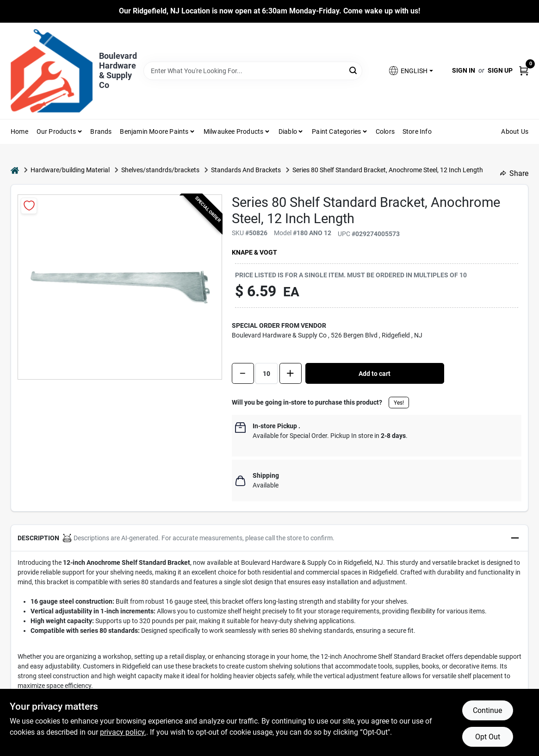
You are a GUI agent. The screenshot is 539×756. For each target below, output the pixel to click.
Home (19, 131)
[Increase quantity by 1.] (291, 373)
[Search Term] (253, 71)
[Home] (15, 170)
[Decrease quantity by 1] (243, 373)
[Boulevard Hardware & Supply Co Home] (52, 71)
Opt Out (488, 737)
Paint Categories (336, 131)
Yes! (399, 403)
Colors (385, 131)
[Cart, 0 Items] (524, 71)
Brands (101, 131)
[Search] (354, 70)
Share (514, 173)
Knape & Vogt (254, 252)
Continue (487, 710)
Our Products (56, 131)
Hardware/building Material (70, 170)
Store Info (417, 131)
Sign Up (500, 70)
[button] (410, 71)
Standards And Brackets (246, 170)
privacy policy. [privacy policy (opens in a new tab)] (123, 732)
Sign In (464, 70)
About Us (515, 131)
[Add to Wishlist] (29, 206)
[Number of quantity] (266, 373)
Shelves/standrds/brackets (160, 170)
